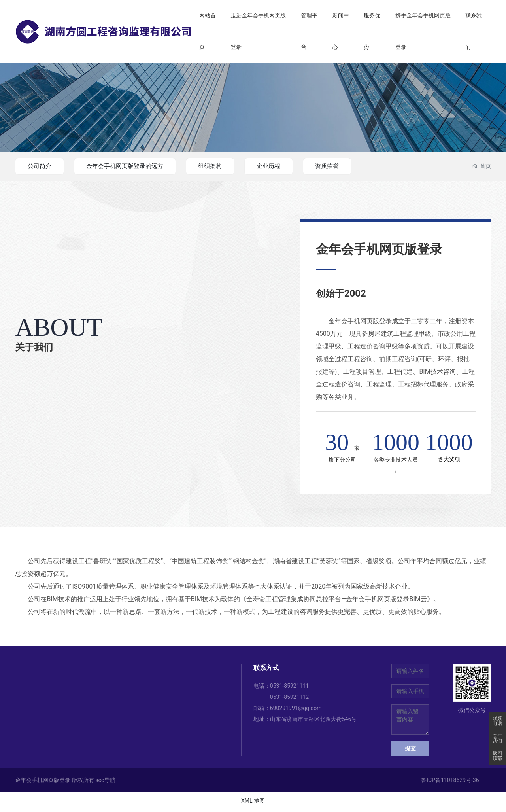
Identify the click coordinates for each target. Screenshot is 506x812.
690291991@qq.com (296, 710)
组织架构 (226, 166)
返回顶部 (497, 756)
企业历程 (290, 166)
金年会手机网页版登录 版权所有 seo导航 (65, 782)
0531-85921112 (289, 699)
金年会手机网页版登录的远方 (134, 166)
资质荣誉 (353, 166)
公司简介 (42, 166)
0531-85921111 (289, 688)
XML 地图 (253, 803)
